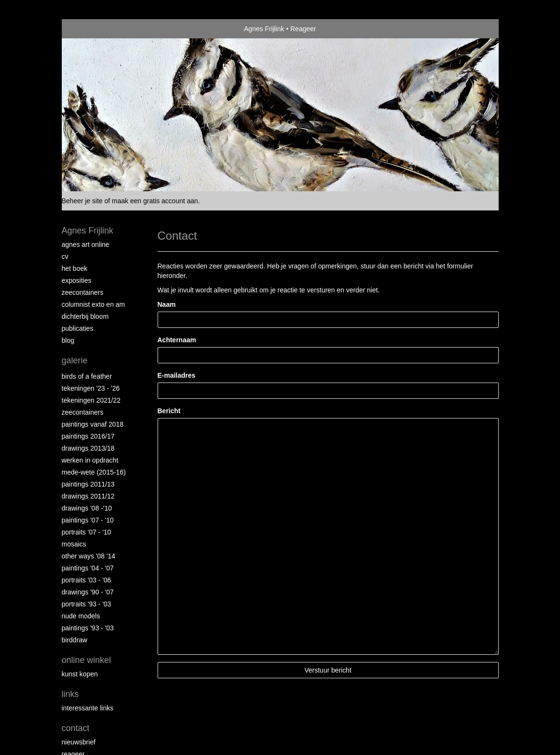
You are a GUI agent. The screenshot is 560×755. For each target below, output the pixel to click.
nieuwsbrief (79, 742)
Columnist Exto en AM (93, 304)
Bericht (169, 411)
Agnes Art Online (86, 244)
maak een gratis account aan (155, 201)
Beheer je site (82, 201)
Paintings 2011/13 (88, 484)
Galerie (75, 360)
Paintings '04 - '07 (88, 568)
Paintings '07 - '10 (88, 520)
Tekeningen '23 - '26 (91, 388)
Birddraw (75, 640)
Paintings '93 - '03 (88, 628)
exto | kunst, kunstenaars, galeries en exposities (89, 29)
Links (70, 694)
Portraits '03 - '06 (86, 580)
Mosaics (74, 544)
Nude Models (81, 616)
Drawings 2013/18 (88, 448)
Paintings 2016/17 (88, 436)
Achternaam (177, 340)
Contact (76, 728)
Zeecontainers (83, 292)
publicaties (78, 328)
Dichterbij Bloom (85, 316)
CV (65, 256)
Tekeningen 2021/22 (91, 400)
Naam (167, 304)
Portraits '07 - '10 (86, 532)
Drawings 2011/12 (88, 496)
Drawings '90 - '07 (88, 592)
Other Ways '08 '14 (89, 556)
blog (68, 340)
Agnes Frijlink (264, 29)
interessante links (88, 708)
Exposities (77, 280)
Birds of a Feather (87, 376)
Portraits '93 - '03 (86, 604)
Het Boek (75, 268)
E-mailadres (177, 375)
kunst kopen (80, 674)
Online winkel (86, 660)
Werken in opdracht (90, 460)
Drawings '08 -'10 (87, 508)
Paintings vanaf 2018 (93, 424)
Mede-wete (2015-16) (94, 472)
